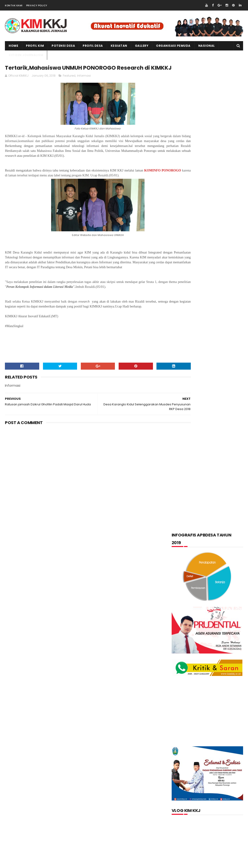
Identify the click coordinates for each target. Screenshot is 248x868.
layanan (182, 543)
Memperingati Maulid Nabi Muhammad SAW (218, 636)
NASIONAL (207, 46)
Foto (204, 508)
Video (204, 577)
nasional (207, 543)
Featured (69, 86)
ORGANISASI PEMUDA (173, 46)
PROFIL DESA (93, 46)
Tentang (182, 577)
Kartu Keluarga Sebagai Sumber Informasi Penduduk (217, 660)
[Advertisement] (84, 492)
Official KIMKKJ (185, 804)
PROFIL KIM (35, 46)
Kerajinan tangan (190, 531)
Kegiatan (216, 520)
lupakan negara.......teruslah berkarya (203, 624)
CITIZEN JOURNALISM (26, 55)
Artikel (182, 497)
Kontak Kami (14, 5)
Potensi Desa (63, 46)
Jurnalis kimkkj (185, 797)
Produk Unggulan (220, 565)
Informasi (84, 86)
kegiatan (119, 46)
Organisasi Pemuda (191, 554)
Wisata (223, 577)
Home (13, 46)
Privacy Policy (37, 5)
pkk (218, 554)
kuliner (220, 531)
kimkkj (28, 863)
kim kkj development (51, 863)
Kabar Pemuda (187, 520)
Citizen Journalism (213, 497)
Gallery (142, 46)
